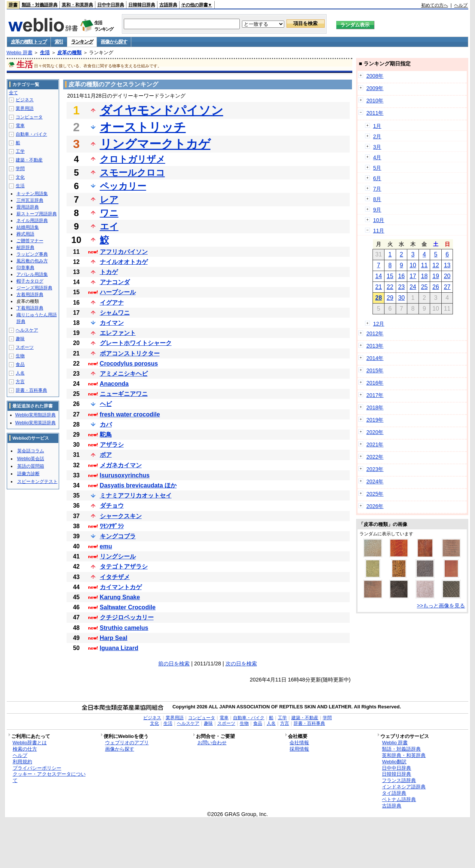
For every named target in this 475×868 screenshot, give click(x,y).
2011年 (375, 113)
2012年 (375, 333)
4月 (377, 157)
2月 (377, 136)
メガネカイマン (121, 465)
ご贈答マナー (30, 241)
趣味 (20, 339)
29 (390, 298)
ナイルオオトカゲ (124, 262)
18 (425, 276)
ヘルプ (461, 5)
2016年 (375, 383)
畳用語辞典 (28, 207)
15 (390, 276)
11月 (379, 231)
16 (401, 276)
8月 (377, 199)
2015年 (375, 370)
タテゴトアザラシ (124, 567)
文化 (20, 177)
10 (413, 265)
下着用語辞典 (30, 308)
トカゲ (109, 272)
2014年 (375, 358)
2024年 (375, 481)
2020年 (375, 432)
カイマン (112, 323)
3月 (377, 147)
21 (379, 287)
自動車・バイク (31, 134)
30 (401, 298)
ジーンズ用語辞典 (34, 288)
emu (106, 546)
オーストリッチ (143, 127)
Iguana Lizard (119, 648)
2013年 (375, 346)
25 (425, 287)
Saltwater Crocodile (128, 607)
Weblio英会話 (31, 459)
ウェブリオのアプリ (127, 743)
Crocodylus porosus (129, 364)
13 (447, 265)
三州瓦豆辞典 (30, 200)
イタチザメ (115, 577)
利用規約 (22, 762)
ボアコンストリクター (130, 353)
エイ (109, 226)
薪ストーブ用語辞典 (37, 214)
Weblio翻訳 (394, 762)
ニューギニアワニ (124, 394)
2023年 (375, 469)
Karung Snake (120, 597)
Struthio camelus (124, 628)
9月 (377, 210)
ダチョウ (112, 506)
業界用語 (25, 108)
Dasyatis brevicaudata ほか (138, 485)
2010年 (375, 101)
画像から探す (114, 42)
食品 (20, 364)
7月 (377, 189)
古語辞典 (168, 5)
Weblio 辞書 (20, 53)
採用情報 (299, 749)
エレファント (118, 333)
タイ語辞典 (394, 793)
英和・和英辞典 (77, 5)
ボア (106, 455)
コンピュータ (29, 117)
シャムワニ (115, 313)
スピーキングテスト (37, 481)
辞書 (13, 5)
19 (436, 276)
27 (447, 287)
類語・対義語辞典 (40, 5)
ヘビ (106, 404)
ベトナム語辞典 (399, 799)
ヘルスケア (27, 330)
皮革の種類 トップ (29, 42)
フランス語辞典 (399, 780)
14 (379, 276)
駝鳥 (106, 435)
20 (447, 276)
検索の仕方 (25, 749)
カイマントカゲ (121, 587)
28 (379, 298)
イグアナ (112, 303)
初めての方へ (435, 5)
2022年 (375, 457)
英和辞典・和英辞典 (404, 755)
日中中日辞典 (111, 5)
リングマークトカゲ (155, 144)
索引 (59, 42)
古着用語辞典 (30, 295)
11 (425, 265)
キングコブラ (118, 536)
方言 (20, 382)
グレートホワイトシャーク (136, 343)
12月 (379, 324)
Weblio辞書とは (30, 743)
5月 (377, 168)
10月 (379, 220)
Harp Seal (114, 638)
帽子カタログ (30, 281)
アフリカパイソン (124, 252)
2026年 (375, 506)
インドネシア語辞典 (404, 787)
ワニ (109, 213)
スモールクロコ (132, 173)
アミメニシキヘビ (124, 374)
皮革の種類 (69, 53)
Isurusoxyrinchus (125, 475)
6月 (377, 178)
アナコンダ (115, 282)
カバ (106, 424)
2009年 (375, 88)
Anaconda (114, 384)
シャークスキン (121, 516)
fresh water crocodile (130, 414)
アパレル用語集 (32, 274)
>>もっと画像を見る (441, 606)
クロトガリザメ (133, 159)
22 (390, 287)
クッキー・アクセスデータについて (49, 777)
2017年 (375, 395)
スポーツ (25, 347)
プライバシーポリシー (37, 768)
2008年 (375, 76)
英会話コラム (31, 451)
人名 (20, 373)
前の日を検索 (174, 664)
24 (413, 287)
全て (13, 93)
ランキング (82, 42)
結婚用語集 (28, 227)
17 (413, 276)
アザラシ (112, 445)
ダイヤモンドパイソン (162, 110)
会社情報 (299, 743)
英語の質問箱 (31, 466)
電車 (20, 126)
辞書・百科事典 (31, 390)
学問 (20, 169)
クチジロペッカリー (127, 617)
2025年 (375, 494)
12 (436, 265)
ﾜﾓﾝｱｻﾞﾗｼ (112, 526)
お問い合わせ (212, 743)
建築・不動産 (29, 160)
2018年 (375, 407)
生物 (20, 356)
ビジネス (25, 100)
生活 (45, 53)
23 (401, 287)
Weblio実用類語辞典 (36, 415)
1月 (377, 126)
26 (436, 287)
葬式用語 (25, 234)
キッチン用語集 (32, 194)
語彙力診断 (28, 474)
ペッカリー (123, 186)
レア (109, 199)
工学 (20, 151)
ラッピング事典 (32, 254)
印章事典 (25, 268)
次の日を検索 (241, 664)
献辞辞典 (25, 247)
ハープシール (118, 292)
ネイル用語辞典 (32, 221)
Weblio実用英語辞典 (36, 423)
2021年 (375, 444)
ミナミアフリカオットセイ (136, 495)
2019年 (375, 420)
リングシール (118, 556)
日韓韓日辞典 (142, 5)
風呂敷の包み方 (32, 261)
